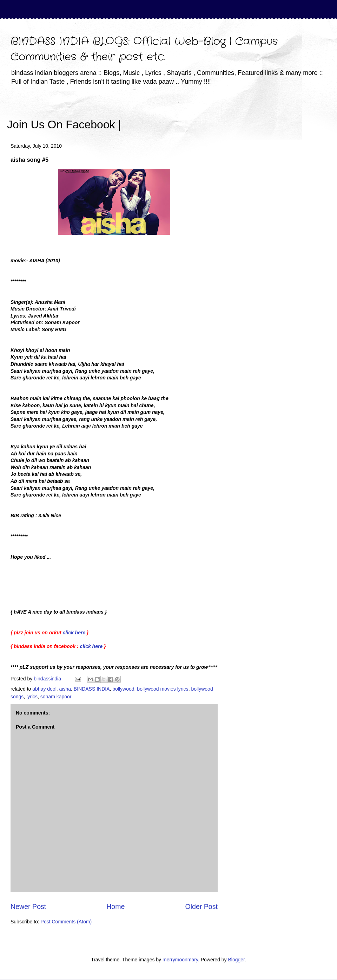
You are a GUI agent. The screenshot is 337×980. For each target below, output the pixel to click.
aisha (65, 689)
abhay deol (44, 689)
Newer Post (28, 907)
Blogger (236, 960)
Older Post (201, 907)
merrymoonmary (180, 960)
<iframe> (203, 114)
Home (115, 907)
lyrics (32, 697)
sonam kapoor (56, 697)
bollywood (123, 689)
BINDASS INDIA (92, 689)
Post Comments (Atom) (66, 922)
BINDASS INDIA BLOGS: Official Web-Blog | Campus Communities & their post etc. (144, 49)
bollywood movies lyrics (163, 689)
